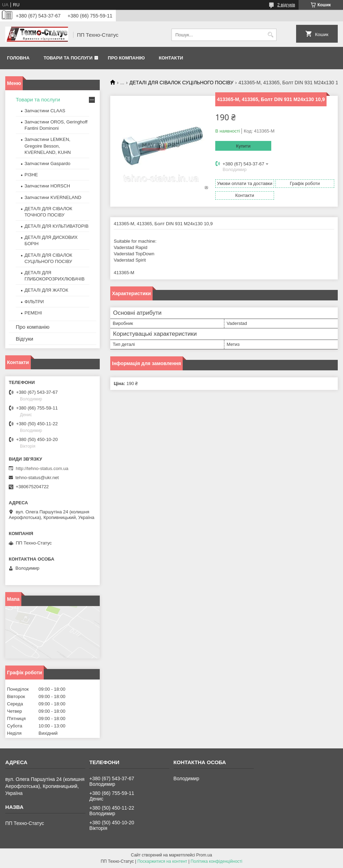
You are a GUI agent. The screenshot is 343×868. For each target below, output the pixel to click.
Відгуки (24, 339)
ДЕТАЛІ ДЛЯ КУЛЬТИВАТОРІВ (57, 226)
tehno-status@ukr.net (37, 478)
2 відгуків (286, 5)
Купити (243, 146)
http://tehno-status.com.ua (42, 468)
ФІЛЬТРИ (34, 302)
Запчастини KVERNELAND (53, 197)
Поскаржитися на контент (162, 861)
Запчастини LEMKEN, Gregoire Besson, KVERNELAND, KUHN (48, 146)
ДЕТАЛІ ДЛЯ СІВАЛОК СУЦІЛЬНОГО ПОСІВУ (181, 83)
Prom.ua (204, 855)
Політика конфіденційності (217, 861)
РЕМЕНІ (33, 313)
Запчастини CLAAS (45, 111)
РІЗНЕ (31, 175)
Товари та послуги (68, 58)
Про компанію (126, 58)
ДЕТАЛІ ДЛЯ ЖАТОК (46, 290)
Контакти (171, 58)
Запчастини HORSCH (47, 186)
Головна (18, 58)
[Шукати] (270, 35)
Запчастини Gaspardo (47, 163)
